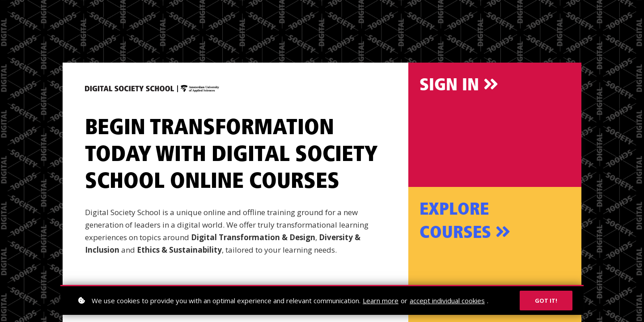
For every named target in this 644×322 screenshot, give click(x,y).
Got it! (546, 301)
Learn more (381, 301)
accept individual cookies (447, 301)
